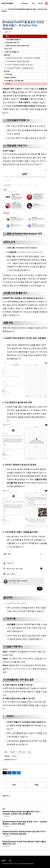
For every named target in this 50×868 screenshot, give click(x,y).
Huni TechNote (8, 3)
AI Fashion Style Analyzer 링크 (30, 252)
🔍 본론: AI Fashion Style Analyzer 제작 (17, 46)
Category (25, 3)
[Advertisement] (25, 18)
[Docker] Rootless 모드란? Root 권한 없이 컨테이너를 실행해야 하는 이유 (24, 843)
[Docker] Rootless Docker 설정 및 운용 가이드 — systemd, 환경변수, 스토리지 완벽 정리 (25, 823)
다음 (36, 785)
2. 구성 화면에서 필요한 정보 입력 (17, 61)
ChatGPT (13, 752)
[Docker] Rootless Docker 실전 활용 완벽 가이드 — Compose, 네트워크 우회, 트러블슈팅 (22, 813)
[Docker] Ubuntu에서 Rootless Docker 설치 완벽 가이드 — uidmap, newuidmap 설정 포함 (25, 833)
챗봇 (29, 752)
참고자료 (7, 71)
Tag (33, 3)
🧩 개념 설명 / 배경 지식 (12, 42)
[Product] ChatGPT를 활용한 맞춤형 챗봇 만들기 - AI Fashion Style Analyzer (23, 25)
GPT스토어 (22, 752)
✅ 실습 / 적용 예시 (10, 78)
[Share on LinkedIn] (14, 773)
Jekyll (22, 864)
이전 (14, 785)
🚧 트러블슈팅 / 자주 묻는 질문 (14, 81)
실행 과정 (7, 55)
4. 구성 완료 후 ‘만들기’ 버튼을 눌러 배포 (19, 68)
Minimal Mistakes (29, 864)
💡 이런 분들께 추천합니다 (12, 39)
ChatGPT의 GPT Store (16, 603)
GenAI (40, 3)
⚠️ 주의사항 (8, 74)
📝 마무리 (7, 84)
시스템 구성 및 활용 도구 (12, 52)
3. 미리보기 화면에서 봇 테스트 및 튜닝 (19, 65)
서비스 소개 (8, 49)
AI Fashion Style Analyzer (22, 669)
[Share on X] (5, 773)
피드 (9, 861)
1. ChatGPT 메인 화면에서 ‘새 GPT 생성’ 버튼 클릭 (23, 58)
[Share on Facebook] (9, 773)
